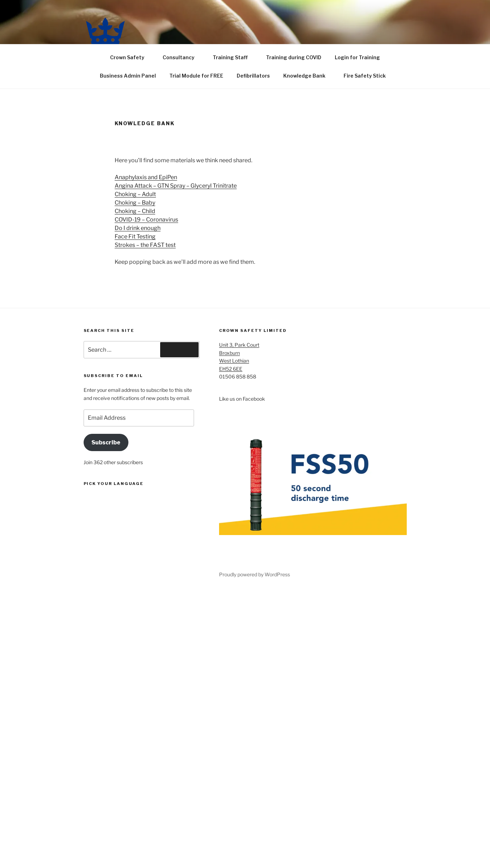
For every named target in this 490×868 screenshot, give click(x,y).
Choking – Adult (135, 194)
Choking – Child (135, 211)
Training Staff (234, 57)
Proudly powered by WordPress (255, 574)
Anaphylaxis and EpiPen (146, 177)
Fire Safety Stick (368, 76)
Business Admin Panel (128, 76)
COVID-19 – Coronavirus (146, 220)
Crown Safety (131, 57)
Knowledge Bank (308, 76)
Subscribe (106, 442)
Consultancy (182, 57)
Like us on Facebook (242, 399)
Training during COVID (294, 57)
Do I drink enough (138, 228)
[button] (105, 31)
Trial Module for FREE (196, 76)
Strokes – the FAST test (145, 245)
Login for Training (357, 57)
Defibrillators (253, 76)
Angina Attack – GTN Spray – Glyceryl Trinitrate (176, 186)
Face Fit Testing (135, 236)
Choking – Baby (135, 203)
